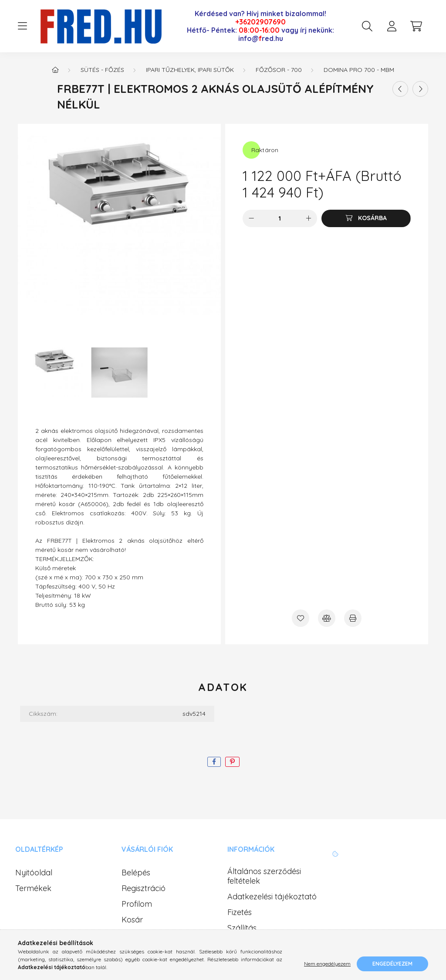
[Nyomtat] (353, 618)
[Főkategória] (55, 70)
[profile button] (392, 26)
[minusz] (251, 218)
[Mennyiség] (280, 218)
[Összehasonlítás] (327, 618)
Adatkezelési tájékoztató (272, 897)
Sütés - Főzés (102, 70)
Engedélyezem (392, 964)
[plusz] (308, 218)
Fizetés (240, 912)
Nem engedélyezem (327, 964)
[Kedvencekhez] (301, 618)
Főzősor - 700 (279, 70)
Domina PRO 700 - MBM (359, 70)
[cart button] (416, 26)
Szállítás (242, 928)
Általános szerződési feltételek (264, 876)
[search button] (367, 26)
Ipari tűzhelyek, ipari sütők (190, 70)
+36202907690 (260, 22)
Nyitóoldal (34, 873)
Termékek (33, 888)
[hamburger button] (22, 26)
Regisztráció (144, 888)
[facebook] (214, 762)
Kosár (132, 920)
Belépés (136, 873)
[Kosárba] (366, 218)
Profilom (137, 904)
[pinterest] (232, 762)
